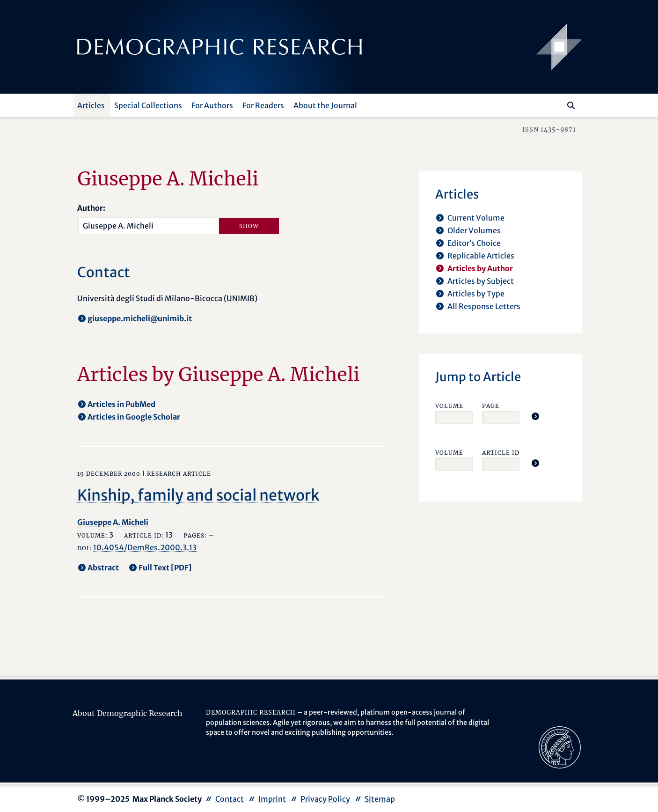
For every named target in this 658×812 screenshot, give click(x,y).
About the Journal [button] (325, 105)
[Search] (571, 105)
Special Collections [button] (148, 105)
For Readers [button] (263, 105)
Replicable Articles (481, 256)
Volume (449, 406)
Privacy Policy (325, 799)
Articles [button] (91, 105)
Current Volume (476, 218)
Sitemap (380, 799)
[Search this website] (557, 104)
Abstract (103, 568)
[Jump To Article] (535, 416)
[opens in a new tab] (560, 746)
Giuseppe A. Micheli (113, 522)
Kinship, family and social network (198, 495)
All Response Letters (484, 306)
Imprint (272, 799)
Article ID (501, 453)
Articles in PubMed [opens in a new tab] (121, 404)
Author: (91, 208)
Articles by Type (476, 294)
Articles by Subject (481, 281)
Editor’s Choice (474, 243)
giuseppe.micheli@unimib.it (140, 318)
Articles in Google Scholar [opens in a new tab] (134, 417)
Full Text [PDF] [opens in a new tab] (165, 568)
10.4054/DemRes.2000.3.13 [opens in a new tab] (145, 547)
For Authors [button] (212, 105)
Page (491, 406)
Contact (230, 799)
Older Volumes (474, 230)
